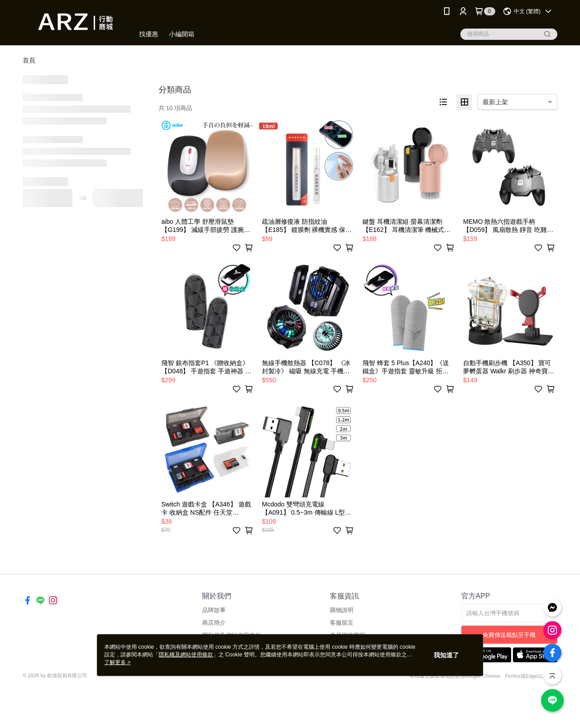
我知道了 (446, 655)
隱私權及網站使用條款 (186, 655)
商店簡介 (214, 623)
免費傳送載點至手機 (509, 635)
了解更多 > (117, 662)
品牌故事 (214, 610)
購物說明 (342, 610)
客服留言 (342, 623)
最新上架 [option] (495, 102)
